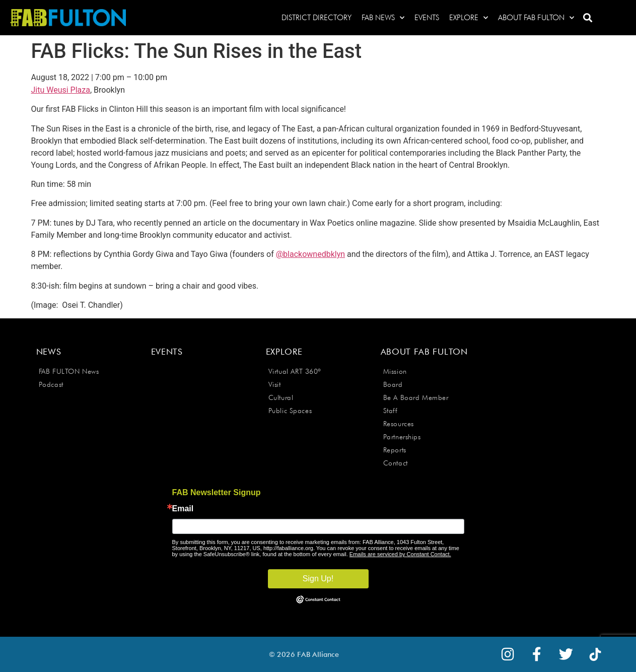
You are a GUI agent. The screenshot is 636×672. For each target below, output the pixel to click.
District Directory (316, 18)
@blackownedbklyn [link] (310, 254)
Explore (469, 18)
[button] (587, 18)
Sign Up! (318, 579)
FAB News (383, 18)
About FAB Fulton (536, 18)
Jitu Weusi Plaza (61, 90)
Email (183, 509)
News (49, 352)
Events (427, 18)
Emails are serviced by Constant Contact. (400, 554)
